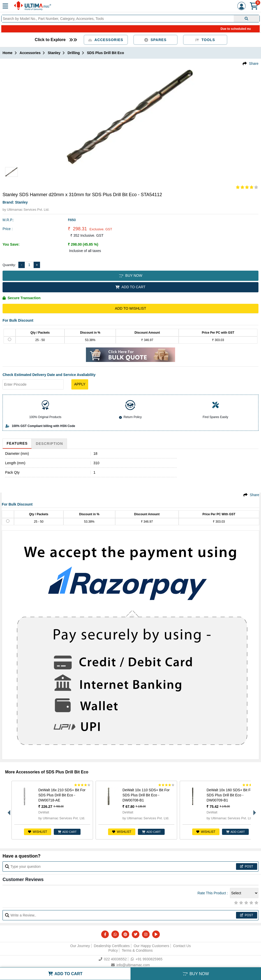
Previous (8, 810)
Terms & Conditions (137, 950)
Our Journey (80, 946)
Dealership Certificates (112, 946)
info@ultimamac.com (130, 965)
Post (247, 866)
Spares (155, 40)
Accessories (106, 40)
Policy (113, 950)
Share (254, 64)
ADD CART (67, 832)
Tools (205, 40)
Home (8, 53)
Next (253, 810)
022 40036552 (113, 959)
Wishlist (38, 832)
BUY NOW (130, 275)
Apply (80, 384)
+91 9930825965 (147, 959)
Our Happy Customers (151, 946)
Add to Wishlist (130, 308)
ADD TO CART (130, 287)
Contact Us (182, 946)
